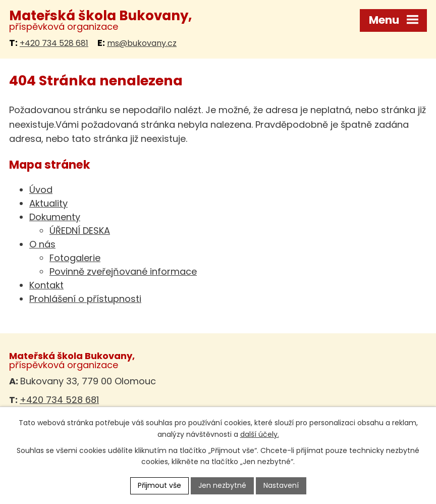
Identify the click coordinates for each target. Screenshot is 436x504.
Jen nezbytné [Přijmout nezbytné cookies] (222, 485)
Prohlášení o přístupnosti (85, 299)
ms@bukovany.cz (142, 43)
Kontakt (46, 285)
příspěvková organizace (100, 20)
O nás (42, 244)
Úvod (41, 190)
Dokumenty (55, 217)
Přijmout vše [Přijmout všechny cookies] (159, 485)
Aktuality (48, 203)
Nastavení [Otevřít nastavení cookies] (281, 485)
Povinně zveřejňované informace (123, 271)
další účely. (260, 434)
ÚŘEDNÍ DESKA (80, 231)
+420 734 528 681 (54, 43)
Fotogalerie (75, 258)
